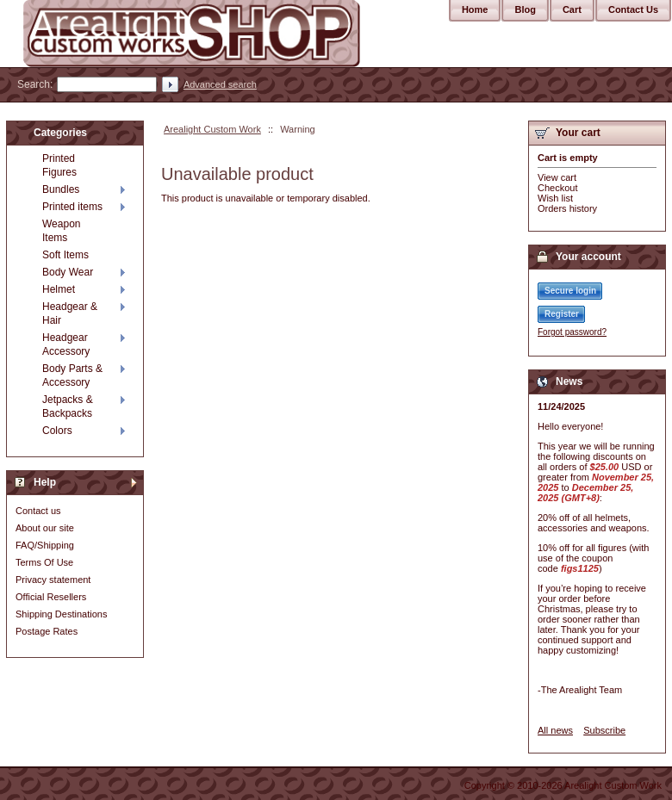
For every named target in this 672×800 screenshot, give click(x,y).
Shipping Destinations (61, 614)
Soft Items (65, 255)
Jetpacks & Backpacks (68, 406)
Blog (525, 9)
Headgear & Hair (70, 313)
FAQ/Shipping (45, 545)
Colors (57, 431)
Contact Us (633, 9)
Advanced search (220, 84)
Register (562, 314)
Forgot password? (572, 332)
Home (475, 9)
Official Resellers (51, 597)
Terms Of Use (44, 562)
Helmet (59, 289)
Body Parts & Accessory (72, 375)
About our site (45, 528)
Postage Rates (47, 631)
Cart (572, 9)
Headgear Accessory (66, 344)
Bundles (61, 189)
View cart (557, 177)
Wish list (555, 198)
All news (555, 730)
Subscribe (604, 730)
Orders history (567, 208)
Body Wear (68, 272)
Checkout (557, 188)
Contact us (38, 511)
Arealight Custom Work (212, 129)
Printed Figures (59, 165)
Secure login (570, 291)
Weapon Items (61, 231)
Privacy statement (53, 580)
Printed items (72, 207)
